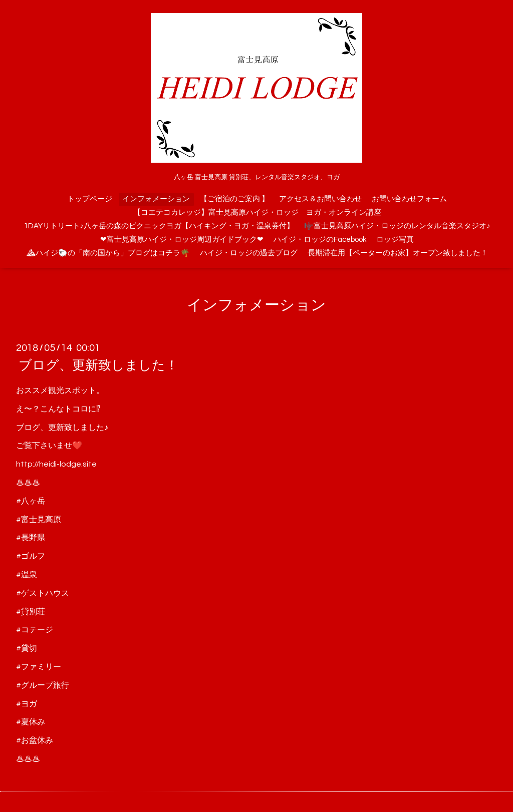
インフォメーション (156, 199)
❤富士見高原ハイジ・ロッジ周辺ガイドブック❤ (182, 240)
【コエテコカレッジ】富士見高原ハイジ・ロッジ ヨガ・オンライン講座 (257, 213)
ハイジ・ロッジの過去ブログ (249, 253)
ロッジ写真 (395, 240)
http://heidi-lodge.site (56, 464)
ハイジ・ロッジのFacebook (320, 240)
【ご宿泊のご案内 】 (234, 199)
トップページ (90, 199)
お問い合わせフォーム (409, 199)
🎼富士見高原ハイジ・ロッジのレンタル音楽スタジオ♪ (397, 226)
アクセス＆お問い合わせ (320, 199)
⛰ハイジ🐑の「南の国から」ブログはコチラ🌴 (108, 253)
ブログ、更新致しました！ (98, 365)
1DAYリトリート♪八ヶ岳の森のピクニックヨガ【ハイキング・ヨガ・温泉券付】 (159, 226)
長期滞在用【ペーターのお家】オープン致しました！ (398, 253)
